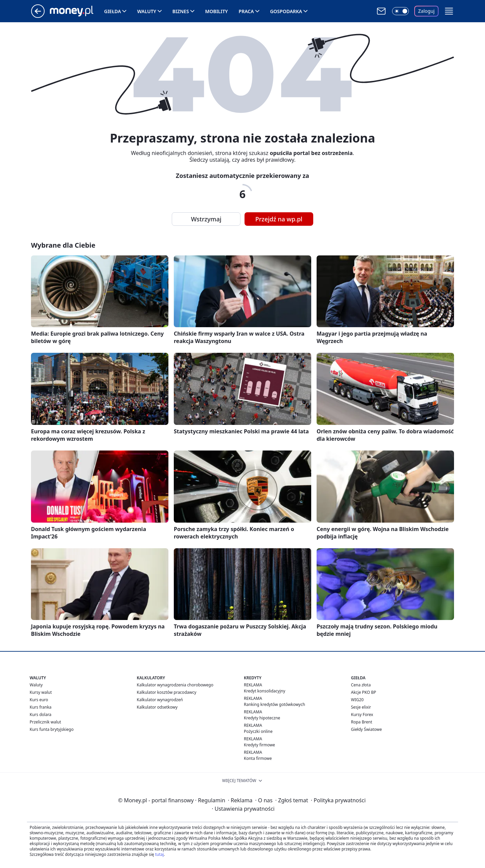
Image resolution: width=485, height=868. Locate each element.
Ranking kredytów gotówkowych (274, 704)
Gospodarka (286, 11)
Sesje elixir (361, 707)
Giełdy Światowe (366, 729)
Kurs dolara (41, 715)
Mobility (217, 11)
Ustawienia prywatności (243, 809)
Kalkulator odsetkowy (157, 707)
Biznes (181, 11)
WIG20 (357, 700)
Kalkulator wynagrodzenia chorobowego (175, 685)
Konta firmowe (258, 758)
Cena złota (361, 685)
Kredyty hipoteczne (262, 718)
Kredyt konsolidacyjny (265, 691)
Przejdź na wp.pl (279, 219)
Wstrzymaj (206, 219)
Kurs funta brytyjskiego (52, 729)
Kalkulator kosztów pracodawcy (167, 692)
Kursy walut (41, 692)
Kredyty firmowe (260, 745)
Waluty (147, 11)
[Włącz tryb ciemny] (400, 11)
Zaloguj (427, 11)
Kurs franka (41, 707)
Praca (246, 11)
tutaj (159, 854)
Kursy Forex (362, 715)
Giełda (112, 11)
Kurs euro (39, 700)
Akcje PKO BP (364, 692)
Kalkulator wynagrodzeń (160, 700)
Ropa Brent (362, 722)
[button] (449, 11)
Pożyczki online (258, 731)
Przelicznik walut (45, 722)
